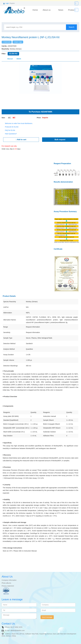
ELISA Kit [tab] (13, 54)
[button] (8, 85)
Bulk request (60, 140)
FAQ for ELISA (10, 130)
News (61, 10)
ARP (24, 643)
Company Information (9, 577)
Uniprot (3, 643)
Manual (10, 59)
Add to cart (21, 140)
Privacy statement (8, 583)
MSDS (19, 59)
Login (7, 3)
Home (35, 10)
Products (72, 10)
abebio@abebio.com (18, 628)
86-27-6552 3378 (16, 624)
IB (20, 643)
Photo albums (6, 580)
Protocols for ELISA (12, 127)
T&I (17, 643)
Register (12, 3)
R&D (13, 643)
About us (47, 10)
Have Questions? (11, 134)
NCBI (8, 643)
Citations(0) (7, 42)
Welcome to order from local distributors (19, 123)
